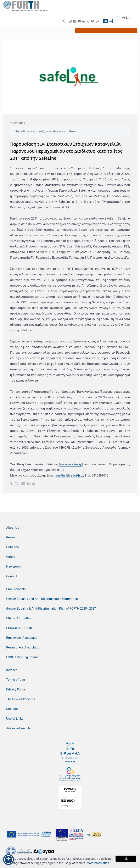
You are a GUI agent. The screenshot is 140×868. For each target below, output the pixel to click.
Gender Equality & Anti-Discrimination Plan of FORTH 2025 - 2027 (51, 609)
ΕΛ (110, 21)
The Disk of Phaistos (21, 699)
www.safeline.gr (71, 464)
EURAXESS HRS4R (19, 628)
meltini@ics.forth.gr (70, 475)
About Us (13, 528)
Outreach (12, 547)
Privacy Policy (16, 689)
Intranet (12, 670)
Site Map (12, 709)
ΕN (105, 21)
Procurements (16, 589)
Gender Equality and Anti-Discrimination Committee (42, 599)
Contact (12, 576)
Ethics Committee (19, 618)
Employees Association (23, 638)
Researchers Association (24, 647)
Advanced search (18, 728)
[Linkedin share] (29, 484)
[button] (9, 860)
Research (13, 537)
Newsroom (14, 567)
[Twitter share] (17, 484)
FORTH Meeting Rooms (22, 657)
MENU (123, 18)
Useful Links (15, 719)
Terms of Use (16, 680)
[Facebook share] (11, 484)
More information (98, 863)
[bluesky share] (33, 484)
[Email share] (23, 484)
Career (11, 557)
